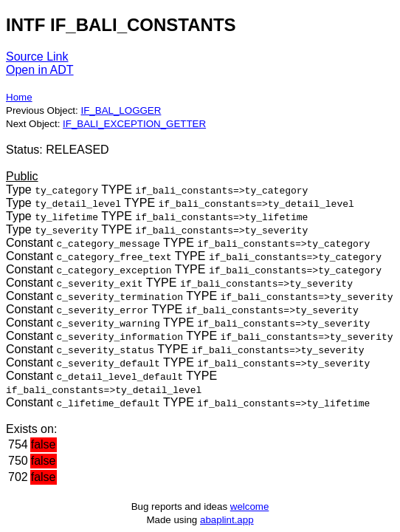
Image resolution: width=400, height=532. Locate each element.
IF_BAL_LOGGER (121, 110)
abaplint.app (227, 520)
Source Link (37, 57)
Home (19, 97)
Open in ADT (40, 70)
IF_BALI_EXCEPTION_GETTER (134, 124)
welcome (250, 507)
